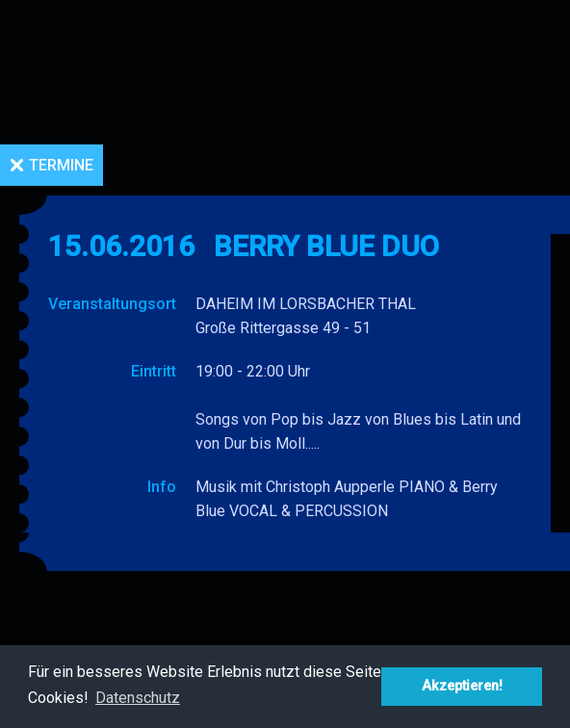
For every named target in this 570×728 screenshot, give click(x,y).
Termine (61, 165)
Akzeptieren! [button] (462, 686)
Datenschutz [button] (138, 698)
